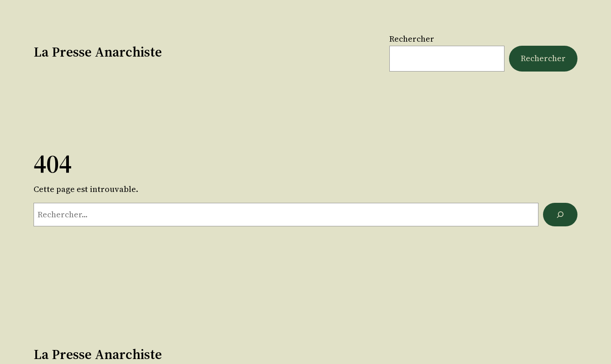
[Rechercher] (560, 215)
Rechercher (412, 39)
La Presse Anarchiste (98, 52)
